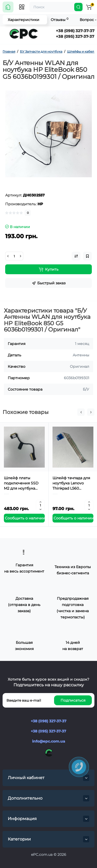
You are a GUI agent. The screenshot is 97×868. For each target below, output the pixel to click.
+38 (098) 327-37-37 (75, 31)
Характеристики (24, 20)
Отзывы (59, 20)
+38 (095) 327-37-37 (75, 36)
